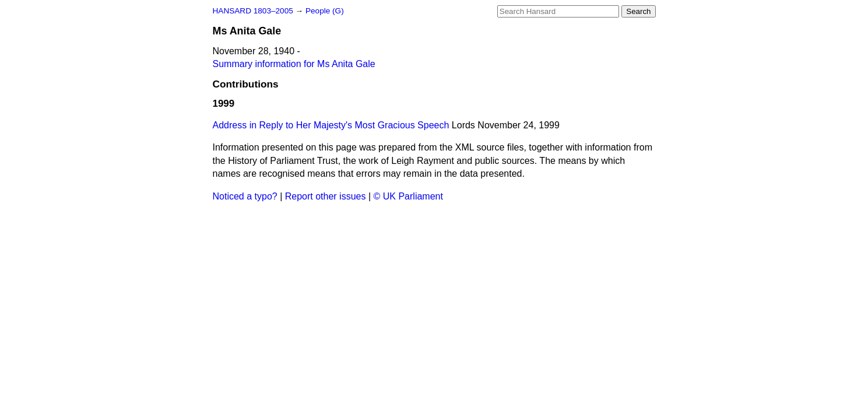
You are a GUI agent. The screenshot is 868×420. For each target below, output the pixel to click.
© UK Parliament (408, 196)
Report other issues (326, 196)
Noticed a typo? (245, 196)
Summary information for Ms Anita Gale (294, 64)
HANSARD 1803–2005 (253, 11)
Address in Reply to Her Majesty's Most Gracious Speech (331, 125)
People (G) (325, 11)
